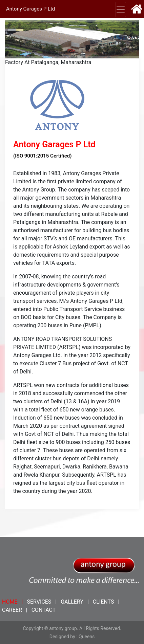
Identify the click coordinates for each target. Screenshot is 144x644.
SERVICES (39, 602)
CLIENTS (104, 602)
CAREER (12, 610)
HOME (10, 602)
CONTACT (44, 610)
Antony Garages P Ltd (30, 9)
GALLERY (72, 602)
